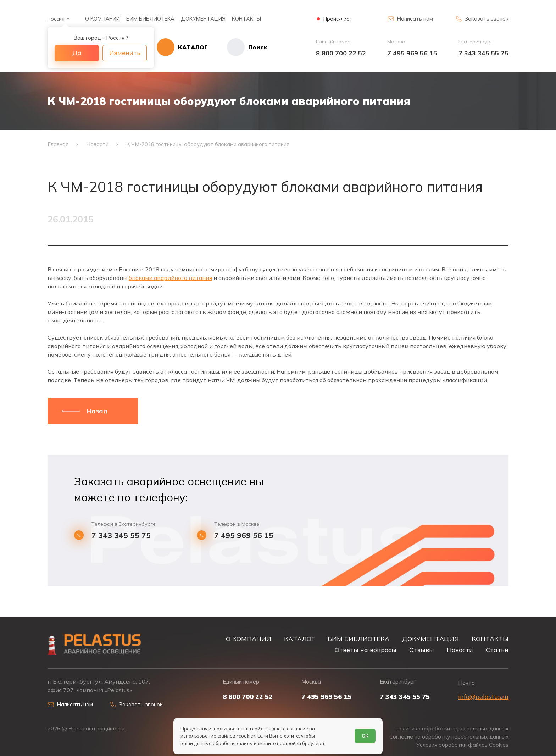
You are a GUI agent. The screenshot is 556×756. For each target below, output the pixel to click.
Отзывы (422, 650)
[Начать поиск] (237, 47)
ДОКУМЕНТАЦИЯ (203, 19)
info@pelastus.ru (483, 697)
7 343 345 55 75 (483, 53)
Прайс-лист (337, 19)
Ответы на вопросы (366, 650)
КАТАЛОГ (299, 639)
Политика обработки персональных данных (452, 729)
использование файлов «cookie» (218, 736)
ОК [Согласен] (365, 736)
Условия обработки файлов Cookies (462, 745)
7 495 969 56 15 (412, 53)
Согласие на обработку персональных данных (449, 737)
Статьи (497, 650)
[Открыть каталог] (182, 47)
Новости (460, 650)
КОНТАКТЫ (246, 19)
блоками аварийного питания (170, 278)
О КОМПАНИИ (102, 19)
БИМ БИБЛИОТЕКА (150, 19)
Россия (56, 19)
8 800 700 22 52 (341, 53)
